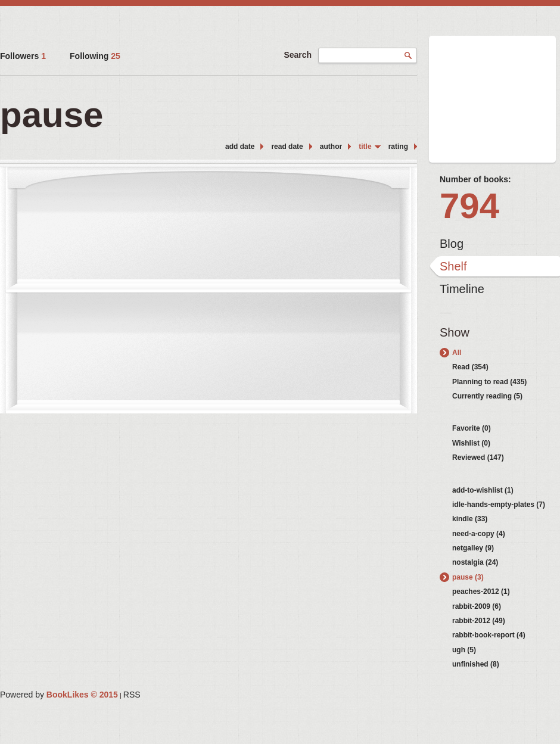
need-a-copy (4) (479, 534)
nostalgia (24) (475, 562)
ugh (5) (464, 650)
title (365, 147)
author (331, 147)
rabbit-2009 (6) (477, 606)
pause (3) (468, 577)
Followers (23, 56)
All (457, 353)
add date (240, 147)
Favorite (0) (472, 428)
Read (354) (470, 367)
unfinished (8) (476, 664)
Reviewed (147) (478, 457)
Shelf (453, 266)
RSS (132, 695)
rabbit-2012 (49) (479, 621)
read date (287, 147)
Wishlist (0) (471, 443)
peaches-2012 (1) (481, 592)
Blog (452, 244)
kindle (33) (470, 519)
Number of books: (475, 179)
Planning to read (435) (489, 382)
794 (469, 206)
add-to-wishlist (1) (483, 490)
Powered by (59, 695)
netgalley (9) (473, 548)
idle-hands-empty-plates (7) (499, 505)
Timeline (462, 289)
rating (398, 147)
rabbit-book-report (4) (489, 635)
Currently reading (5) (487, 396)
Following (95, 56)
